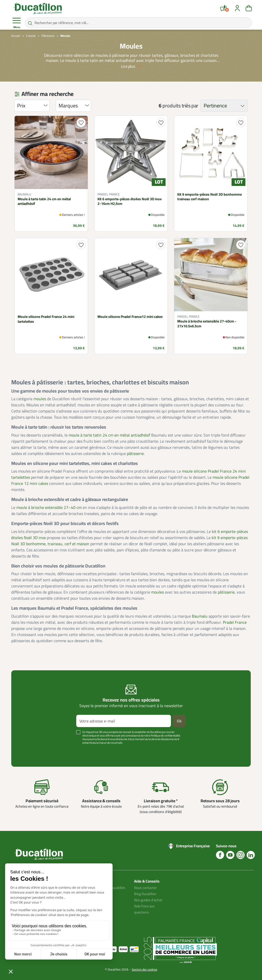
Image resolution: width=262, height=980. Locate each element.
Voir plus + (29, 750)
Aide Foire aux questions (144, 909)
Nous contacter (145, 888)
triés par (190, 106)
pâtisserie (135, 453)
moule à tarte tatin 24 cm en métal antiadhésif (109, 435)
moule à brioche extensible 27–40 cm (49, 507)
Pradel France (235, 622)
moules (40, 399)
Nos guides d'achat (148, 900)
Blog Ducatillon (145, 894)
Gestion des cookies (145, 969)
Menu (17, 23)
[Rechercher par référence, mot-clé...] (138, 23)
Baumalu (200, 616)
